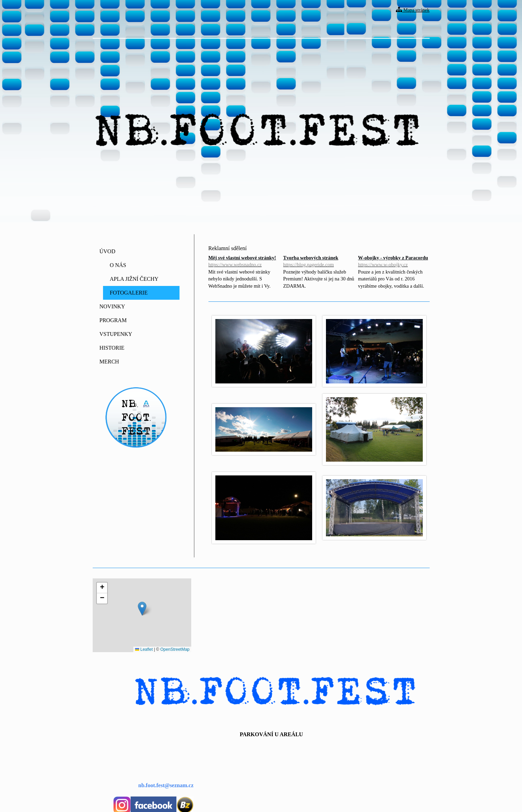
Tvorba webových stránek (319, 262)
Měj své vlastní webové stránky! (244, 262)
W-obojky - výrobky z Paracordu (394, 262)
